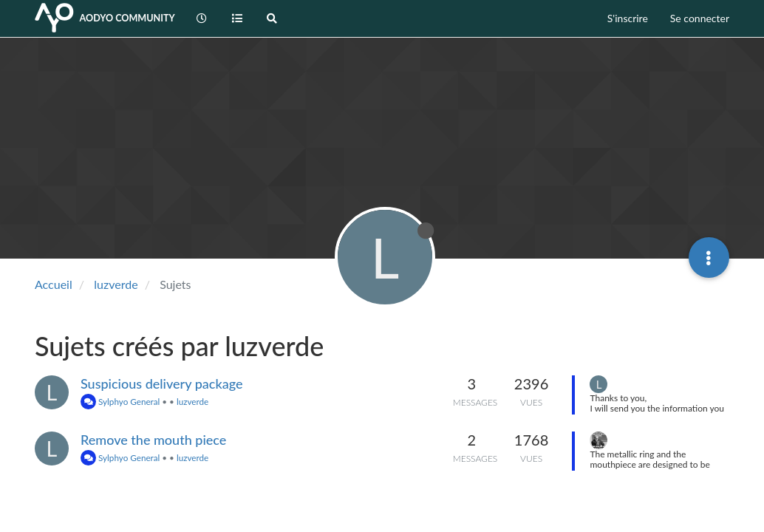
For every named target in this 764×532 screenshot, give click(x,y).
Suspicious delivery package (161, 383)
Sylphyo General (120, 401)
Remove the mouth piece (153, 440)
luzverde (192, 401)
